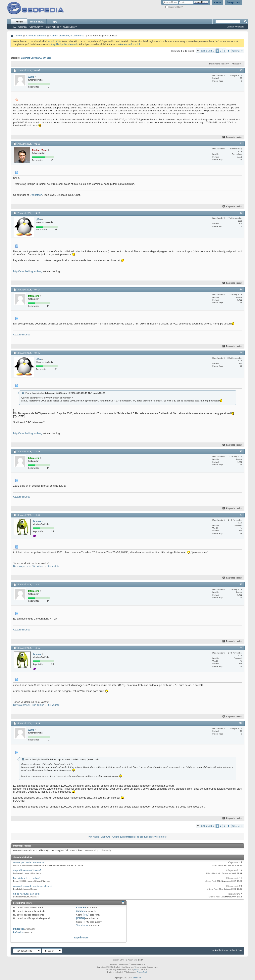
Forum (19, 22)
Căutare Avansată (235, 27)
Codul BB (81, 907)
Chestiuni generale (36, 36)
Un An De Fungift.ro (100, 837)
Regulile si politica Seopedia (65, 44)
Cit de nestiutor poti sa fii (26, 894)
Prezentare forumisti (130, 44)
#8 (241, 584)
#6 (241, 451)
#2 (241, 143)
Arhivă (233, 950)
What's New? (37, 22)
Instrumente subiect (218, 64)
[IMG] (86, 915)
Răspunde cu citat (232, 137)
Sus (240, 950)
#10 (240, 723)
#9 (241, 648)
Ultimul (238, 51)
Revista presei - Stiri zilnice (29, 566)
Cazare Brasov (22, 335)
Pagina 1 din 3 (207, 51)
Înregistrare (233, 3)
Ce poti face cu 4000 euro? (27, 870)
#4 (241, 289)
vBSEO (137, 970)
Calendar (23, 27)
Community (35, 27)
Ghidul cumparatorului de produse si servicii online (139, 837)
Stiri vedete (53, 566)
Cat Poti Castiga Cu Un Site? (37, 58)
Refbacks (18, 932)
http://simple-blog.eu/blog (28, 271)
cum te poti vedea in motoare (29, 862)
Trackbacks (82, 925)
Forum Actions (52, 27)
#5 (241, 353)
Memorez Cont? (174, 7)
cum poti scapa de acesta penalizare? (33, 886)
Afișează (236, 64)
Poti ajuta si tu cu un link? (27, 878)
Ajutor (217, 3)
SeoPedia (137, 978)
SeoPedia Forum (220, 950)
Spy (55, 22)
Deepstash (36, 195)
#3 (241, 213)
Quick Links (69, 27)
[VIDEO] (81, 918)
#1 (241, 70)
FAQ (14, 27)
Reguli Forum (81, 938)
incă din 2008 (54, 41)
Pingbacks (18, 929)
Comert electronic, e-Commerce (67, 36)
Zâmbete (81, 911)
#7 (241, 515)
